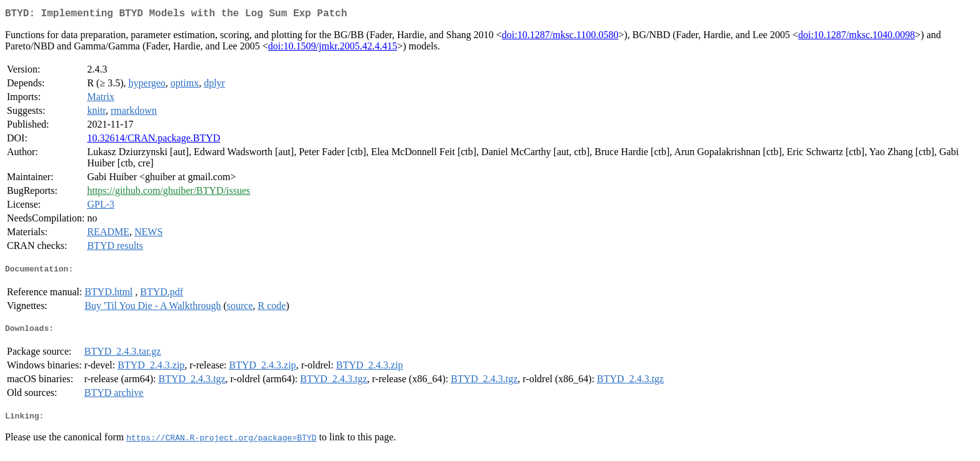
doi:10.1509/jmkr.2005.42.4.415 (333, 48)
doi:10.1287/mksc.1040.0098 (857, 37)
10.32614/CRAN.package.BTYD (153, 140)
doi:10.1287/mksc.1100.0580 (560, 37)
